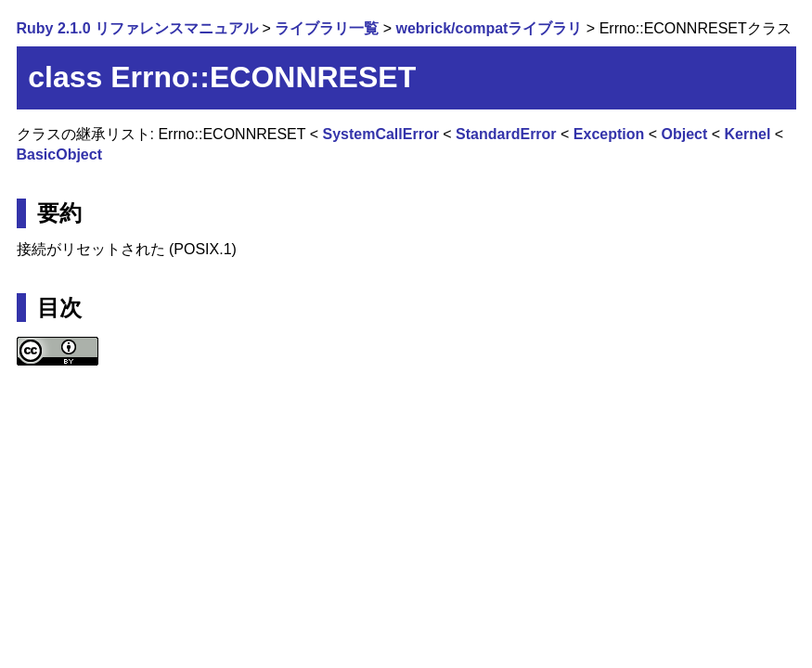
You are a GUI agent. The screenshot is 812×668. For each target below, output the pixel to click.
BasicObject (59, 154)
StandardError (506, 134)
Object (685, 134)
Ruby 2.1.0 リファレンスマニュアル (137, 28)
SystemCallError (380, 134)
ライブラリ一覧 (327, 28)
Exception (609, 134)
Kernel (748, 134)
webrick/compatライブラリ (489, 28)
